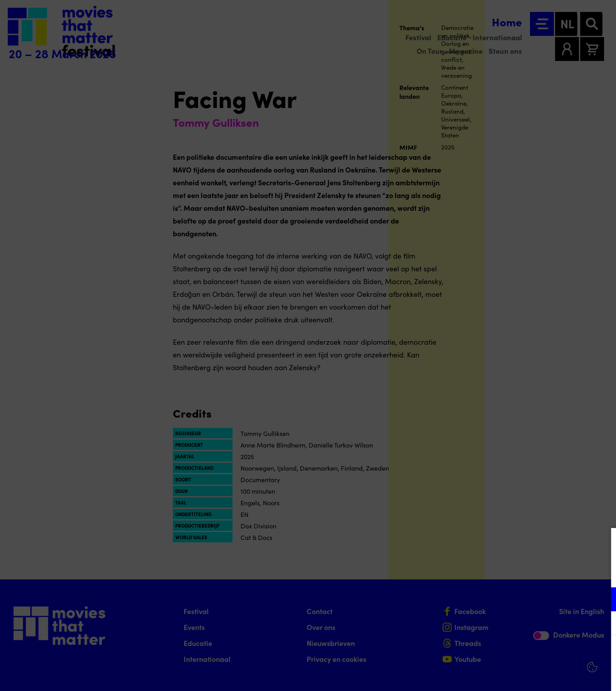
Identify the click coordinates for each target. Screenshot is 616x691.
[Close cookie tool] (604, 542)
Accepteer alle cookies (549, 653)
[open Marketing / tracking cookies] (603, 624)
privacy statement (516, 573)
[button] (540, 599)
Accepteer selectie (548, 676)
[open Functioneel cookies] (603, 600)
